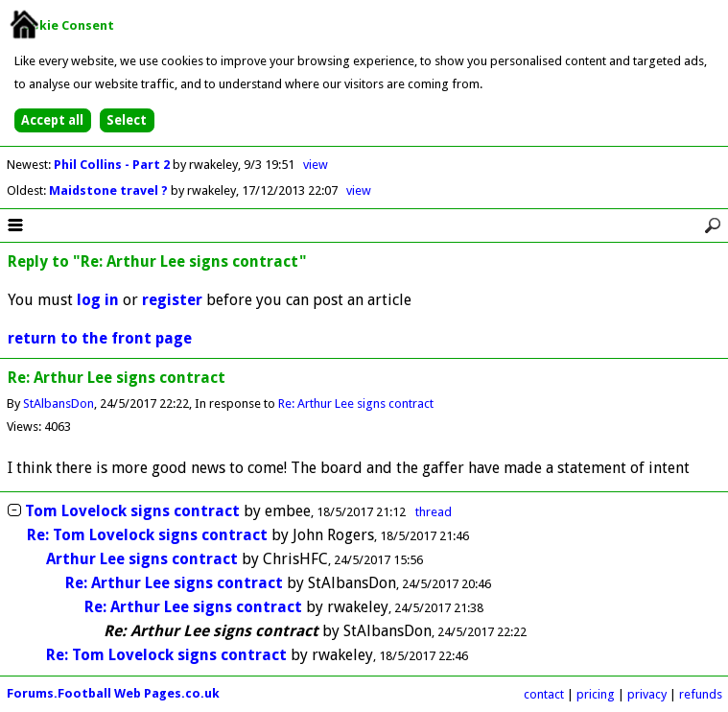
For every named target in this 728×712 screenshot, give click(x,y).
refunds (701, 694)
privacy (647, 694)
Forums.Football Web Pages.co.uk (113, 693)
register (172, 300)
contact (544, 694)
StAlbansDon (59, 403)
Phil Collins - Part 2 (113, 165)
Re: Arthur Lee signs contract (356, 403)
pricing (596, 694)
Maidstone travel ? (110, 190)
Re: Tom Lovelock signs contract (147, 535)
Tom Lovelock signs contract (132, 511)
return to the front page (100, 338)
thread (434, 512)
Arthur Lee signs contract (142, 559)
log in (98, 300)
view (316, 165)
